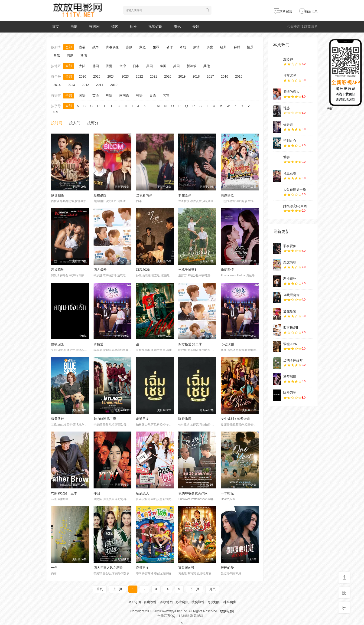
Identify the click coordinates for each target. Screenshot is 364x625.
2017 (210, 76)
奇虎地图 (214, 602)
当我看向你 (144, 195)
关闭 (330, 108)
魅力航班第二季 (105, 419)
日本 (136, 66)
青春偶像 (112, 47)
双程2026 (143, 270)
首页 (55, 27)
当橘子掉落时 (188, 270)
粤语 (109, 95)
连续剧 (94, 27)
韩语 (139, 95)
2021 (154, 76)
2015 (239, 76)
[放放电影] (226, 611)
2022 (139, 76)
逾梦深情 (227, 270)
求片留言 (283, 11)
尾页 (212, 589)
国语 (82, 95)
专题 (196, 27)
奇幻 (183, 47)
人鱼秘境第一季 (295, 190)
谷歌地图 (166, 602)
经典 (223, 47)
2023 (125, 76)
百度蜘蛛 (150, 602)
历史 (210, 47)
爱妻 (286, 157)
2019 (182, 76)
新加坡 (192, 66)
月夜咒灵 (290, 75)
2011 (99, 85)
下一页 (195, 589)
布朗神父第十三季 (64, 493)
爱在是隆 (100, 195)
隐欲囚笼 (58, 344)
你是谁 (288, 124)
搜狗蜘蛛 (198, 602)
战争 (96, 47)
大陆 (82, 66)
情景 (250, 47)
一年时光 (227, 493)
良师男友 (143, 568)
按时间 (57, 123)
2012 (85, 85)
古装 (82, 47)
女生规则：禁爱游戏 (235, 419)
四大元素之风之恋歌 (108, 568)
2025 (97, 76)
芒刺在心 (290, 141)
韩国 (96, 66)
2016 (225, 76)
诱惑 (286, 108)
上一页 (117, 589)
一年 (54, 568)
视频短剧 (155, 27)
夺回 (97, 493)
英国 (176, 66)
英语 (96, 95)
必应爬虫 (182, 602)
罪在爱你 (185, 195)
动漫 (133, 27)
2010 (114, 85)
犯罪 (156, 47)
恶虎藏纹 (58, 270)
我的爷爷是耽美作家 (193, 493)
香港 (109, 66)
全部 (69, 47)
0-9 (56, 112)
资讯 (177, 27)
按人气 (75, 123)
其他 (84, 55)
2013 (71, 85)
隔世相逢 (58, 195)
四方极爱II (101, 270)
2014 (57, 85)
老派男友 (143, 419)
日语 (153, 95)
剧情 (196, 47)
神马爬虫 (230, 602)
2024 (111, 76)
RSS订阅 (134, 602)
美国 (149, 66)
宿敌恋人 (143, 493)
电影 (74, 27)
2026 (83, 76)
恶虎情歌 (227, 195)
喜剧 (129, 47)
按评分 (93, 123)
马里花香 (290, 173)
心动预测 (227, 344)
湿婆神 (288, 59)
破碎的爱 (227, 568)
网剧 (70, 55)
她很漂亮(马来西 (295, 206)
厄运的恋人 (291, 92)
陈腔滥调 (185, 419)
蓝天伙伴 (58, 419)
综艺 (115, 27)
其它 (166, 95)
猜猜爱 (98, 344)
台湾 (123, 66)
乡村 (237, 47)
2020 (168, 76)
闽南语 (124, 95)
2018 (196, 76)
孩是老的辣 (186, 568)
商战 (57, 55)
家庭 (143, 47)
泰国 (163, 66)
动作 (169, 47)
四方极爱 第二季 (190, 344)
